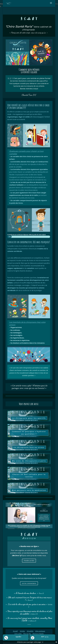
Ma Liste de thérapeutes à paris (29, 461)
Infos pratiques (40, 631)
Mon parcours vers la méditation (29, 490)
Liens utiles (18, 634)
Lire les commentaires (29, 583)
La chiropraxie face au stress (29, 447)
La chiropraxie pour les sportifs (29, 418)
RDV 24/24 (45, 637)
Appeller (18, 637)
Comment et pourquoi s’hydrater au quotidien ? (29, 433)
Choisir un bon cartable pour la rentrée (29, 476)
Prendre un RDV (29, 561)
